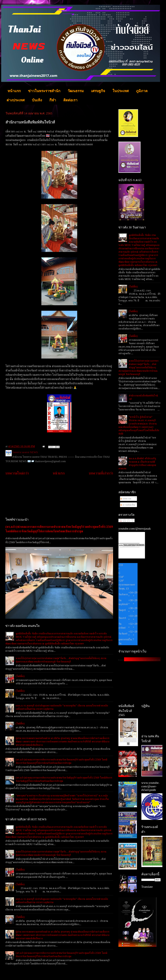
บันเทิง (37, 100)
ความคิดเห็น (128, 505)
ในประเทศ (121, 91)
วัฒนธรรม (76, 91)
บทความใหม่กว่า (17, 473)
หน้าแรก (14, 91)
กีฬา (53, 100)
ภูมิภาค (142, 91)
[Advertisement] (59, 497)
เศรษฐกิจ (98, 91)
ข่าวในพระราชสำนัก (44, 91)
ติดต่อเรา (70, 100)
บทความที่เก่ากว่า (101, 473)
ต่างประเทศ (16, 100)
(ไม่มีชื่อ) (20, 676)
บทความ (126, 498)
